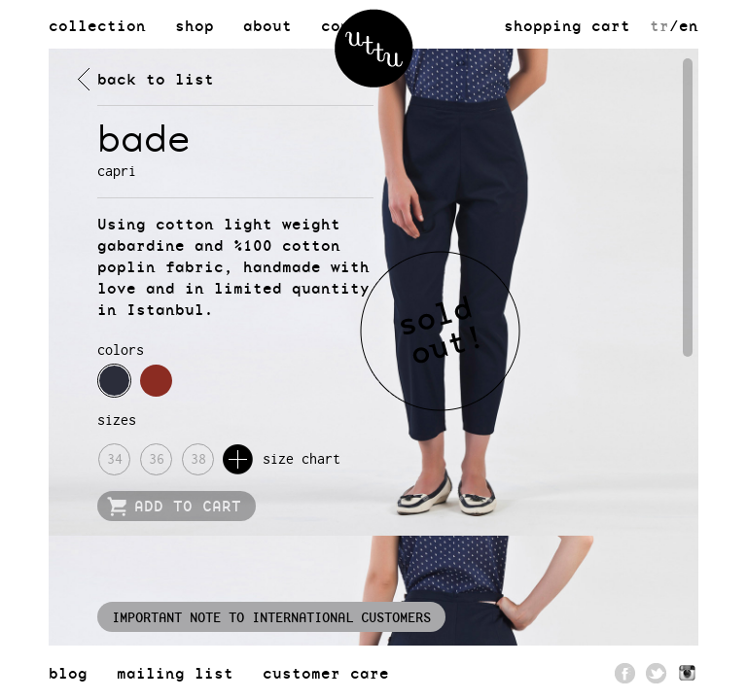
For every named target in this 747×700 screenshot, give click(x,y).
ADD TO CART (188, 506)
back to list (156, 79)
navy (114, 381)
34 (115, 459)
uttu (374, 48)
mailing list (175, 673)
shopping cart (567, 25)
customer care (326, 673)
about (267, 25)
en (689, 25)
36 (157, 459)
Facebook (625, 673)
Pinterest (688, 673)
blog (68, 673)
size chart (282, 459)
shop (195, 25)
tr (659, 25)
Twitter (657, 673)
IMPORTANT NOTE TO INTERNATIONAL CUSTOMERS (271, 617)
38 (198, 459)
